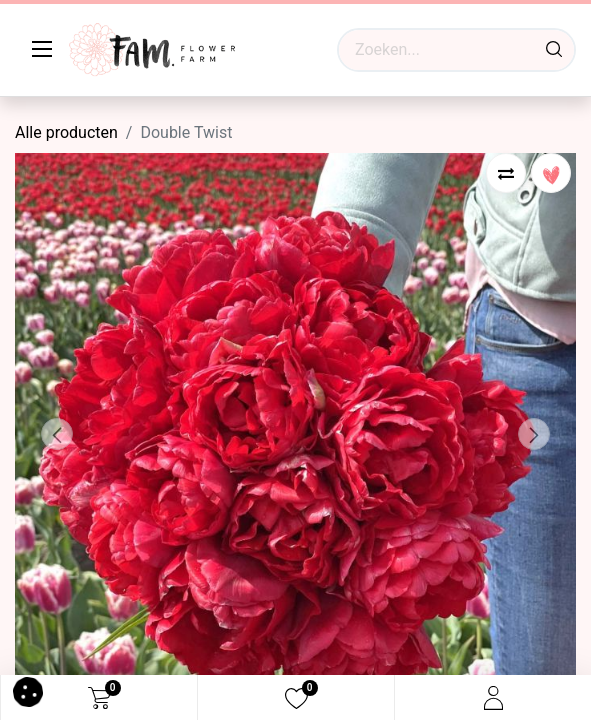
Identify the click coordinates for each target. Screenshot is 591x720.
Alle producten (66, 132)
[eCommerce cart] (99, 698)
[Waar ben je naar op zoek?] (554, 50)
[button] (57, 434)
